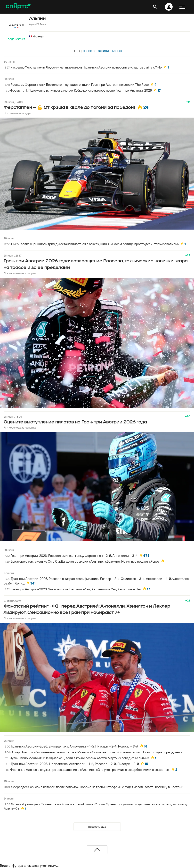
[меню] (182, 7)
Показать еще (97, 827)
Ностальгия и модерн (17, 113)
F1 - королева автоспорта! (20, 273)
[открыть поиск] (155, 7)
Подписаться (16, 39)
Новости (89, 51)
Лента (76, 51)
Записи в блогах (110, 51)
